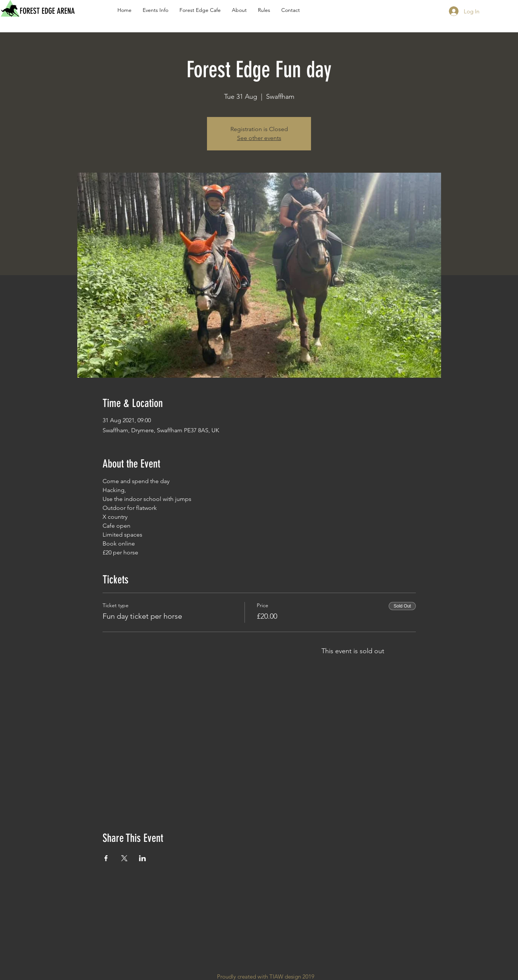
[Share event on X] (124, 858)
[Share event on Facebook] (106, 858)
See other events (259, 138)
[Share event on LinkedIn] (143, 858)
